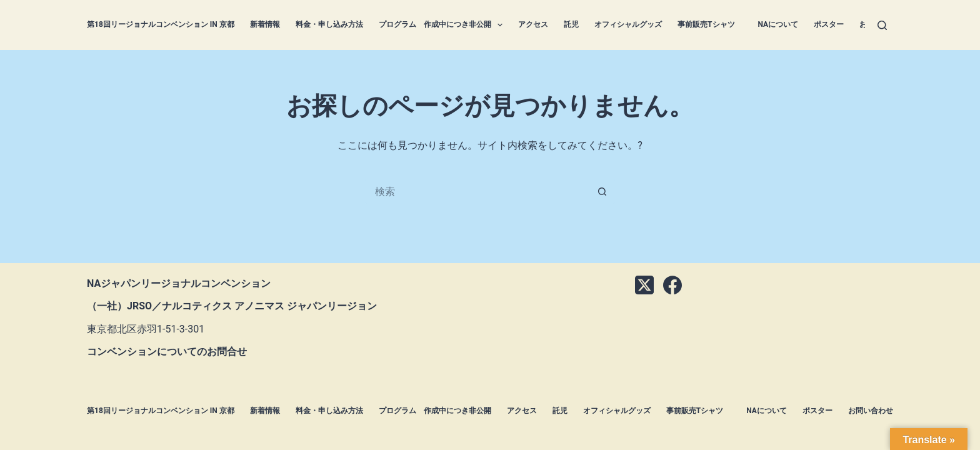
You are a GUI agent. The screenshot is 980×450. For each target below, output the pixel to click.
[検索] (882, 25)
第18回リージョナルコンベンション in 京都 (161, 24)
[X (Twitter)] (644, 285)
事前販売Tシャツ (710, 24)
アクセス (533, 24)
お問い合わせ (871, 411)
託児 (571, 24)
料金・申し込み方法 (329, 24)
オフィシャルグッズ (628, 24)
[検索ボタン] (602, 191)
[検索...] (477, 191)
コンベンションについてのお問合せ (167, 352)
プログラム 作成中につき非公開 (443, 25)
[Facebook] (672, 285)
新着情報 (265, 24)
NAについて (778, 24)
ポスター (829, 24)
